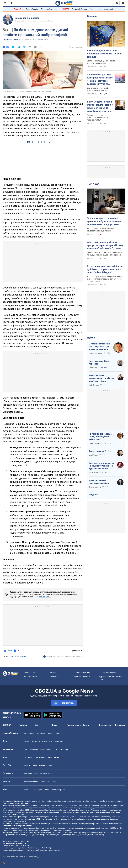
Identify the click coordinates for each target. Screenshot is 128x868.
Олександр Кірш (95, 487)
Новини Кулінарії (46, 765)
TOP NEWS (93, 184)
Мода (47, 790)
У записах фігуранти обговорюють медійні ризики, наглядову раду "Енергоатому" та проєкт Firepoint (105, 279)
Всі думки (94, 495)
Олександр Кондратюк (27, 18)
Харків (32, 733)
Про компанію (29, 673)
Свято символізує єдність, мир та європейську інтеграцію (101, 62)
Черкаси (59, 733)
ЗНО (61, 749)
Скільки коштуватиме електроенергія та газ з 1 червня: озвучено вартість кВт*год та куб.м (100, 79)
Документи (53, 677)
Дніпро (50, 733)
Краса (41, 790)
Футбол (26, 741)
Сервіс (57, 757)
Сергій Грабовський (96, 443)
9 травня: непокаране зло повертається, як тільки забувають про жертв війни (100, 347)
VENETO (66, 9)
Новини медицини (31, 782)
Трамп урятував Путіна (100, 451)
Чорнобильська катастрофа (102, 9)
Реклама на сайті (30, 677)
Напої (35, 765)
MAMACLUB (45, 782)
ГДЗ (25, 749)
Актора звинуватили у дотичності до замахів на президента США (98, 117)
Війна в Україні (32, 9)
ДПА (55, 749)
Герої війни (18, 9)
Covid (54, 782)
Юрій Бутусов (94, 385)
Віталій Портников (96, 353)
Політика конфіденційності (110, 673)
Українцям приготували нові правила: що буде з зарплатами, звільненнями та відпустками (104, 221)
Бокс (51, 741)
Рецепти (27, 765)
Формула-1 (59, 741)
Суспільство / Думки (10, 39)
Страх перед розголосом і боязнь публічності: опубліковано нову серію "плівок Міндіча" (105, 269)
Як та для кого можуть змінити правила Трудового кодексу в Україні (104, 230)
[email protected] (33, 850)
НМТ (67, 749)
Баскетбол (36, 741)
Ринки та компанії (31, 773)
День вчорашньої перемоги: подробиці (99, 482)
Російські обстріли (80, 9)
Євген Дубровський (96, 473)
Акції (50, 757)
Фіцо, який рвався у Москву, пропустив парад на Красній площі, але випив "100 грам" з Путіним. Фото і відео (106, 245)
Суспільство (59, 656)
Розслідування (74, 725)
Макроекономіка (47, 773)
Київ (25, 733)
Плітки (33, 790)
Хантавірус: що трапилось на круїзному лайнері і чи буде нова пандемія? (102, 466)
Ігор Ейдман (93, 455)
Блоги (86, 725)
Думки (91, 338)
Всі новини (120, 725)
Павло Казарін (94, 368)
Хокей (44, 741)
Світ (37, 725)
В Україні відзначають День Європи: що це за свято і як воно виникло (105, 54)
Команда (52, 673)
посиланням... (45, 597)
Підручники (34, 749)
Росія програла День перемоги (99, 362)
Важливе (92, 16)
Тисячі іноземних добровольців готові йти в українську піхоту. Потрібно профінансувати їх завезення (102, 378)
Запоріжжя (41, 733)
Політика (23, 725)
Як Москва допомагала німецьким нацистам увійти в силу (100, 437)
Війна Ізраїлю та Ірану (50, 9)
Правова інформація (82, 673)
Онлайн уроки (46, 749)
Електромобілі (40, 757)
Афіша (26, 790)
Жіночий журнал (58, 790)
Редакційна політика (18, 656)
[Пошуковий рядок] (123, 3)
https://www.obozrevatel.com (87, 801)
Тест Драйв (28, 757)
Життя (54, 725)
